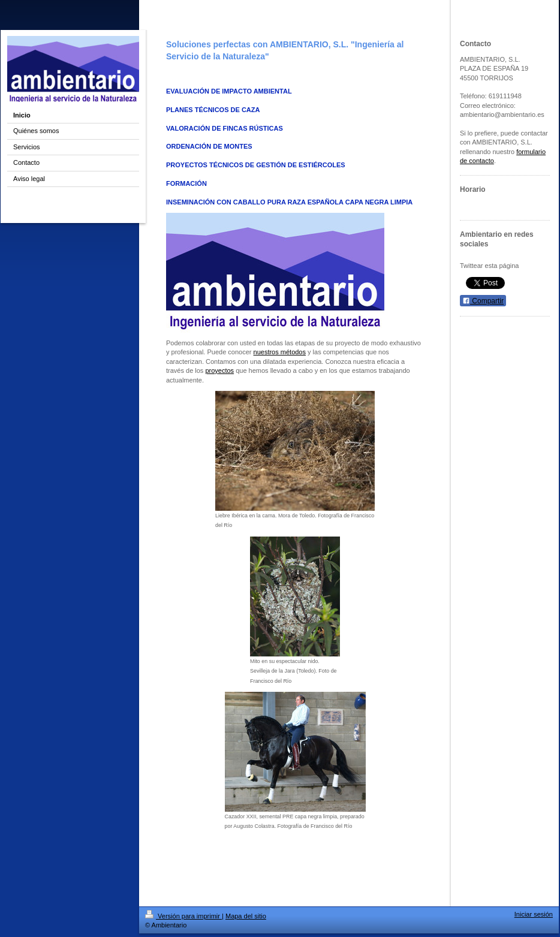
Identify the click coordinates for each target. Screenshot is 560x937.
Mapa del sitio (246, 916)
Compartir (483, 301)
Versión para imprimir (183, 916)
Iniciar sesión (534, 914)
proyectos (219, 370)
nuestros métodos (280, 352)
